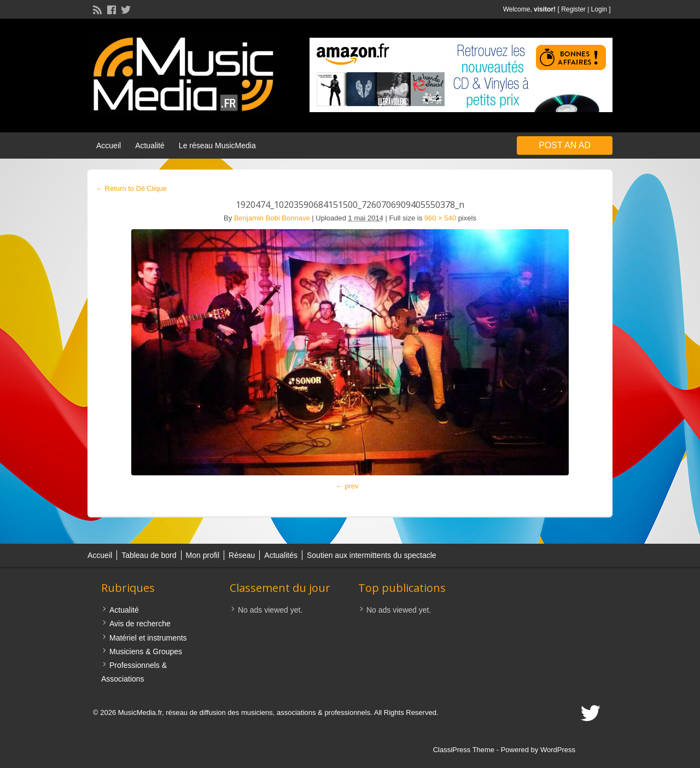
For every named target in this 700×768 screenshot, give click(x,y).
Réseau (242, 555)
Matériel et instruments (148, 638)
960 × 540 (440, 218)
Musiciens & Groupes (146, 651)
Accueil (109, 146)
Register (573, 9)
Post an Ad (565, 145)
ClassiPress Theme (464, 750)
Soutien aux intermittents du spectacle (372, 555)
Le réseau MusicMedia (217, 146)
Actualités (281, 555)
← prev (347, 486)
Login (599, 9)
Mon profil (203, 555)
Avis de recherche (140, 624)
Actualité (150, 146)
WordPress (558, 750)
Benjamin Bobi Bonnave (272, 218)
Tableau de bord (149, 555)
